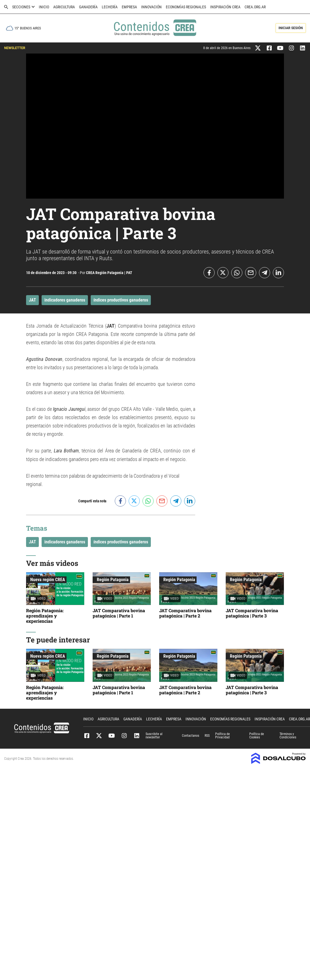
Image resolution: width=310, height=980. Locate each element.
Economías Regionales (186, 7)
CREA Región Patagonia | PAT (109, 273)
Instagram (124, 736)
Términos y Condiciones (288, 736)
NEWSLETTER (15, 48)
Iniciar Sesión (291, 28)
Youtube (112, 736)
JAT (32, 300)
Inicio (44, 7)
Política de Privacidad (223, 736)
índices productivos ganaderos (121, 300)
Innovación (151, 7)
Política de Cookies (257, 736)
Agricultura (64, 7)
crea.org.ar (255, 7)
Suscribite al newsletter (154, 736)
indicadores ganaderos (65, 300)
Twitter (99, 736)
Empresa (129, 7)
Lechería (110, 7)
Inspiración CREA (225, 7)
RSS (207, 736)
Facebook (87, 736)
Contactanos (190, 736)
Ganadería (88, 7)
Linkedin (137, 736)
